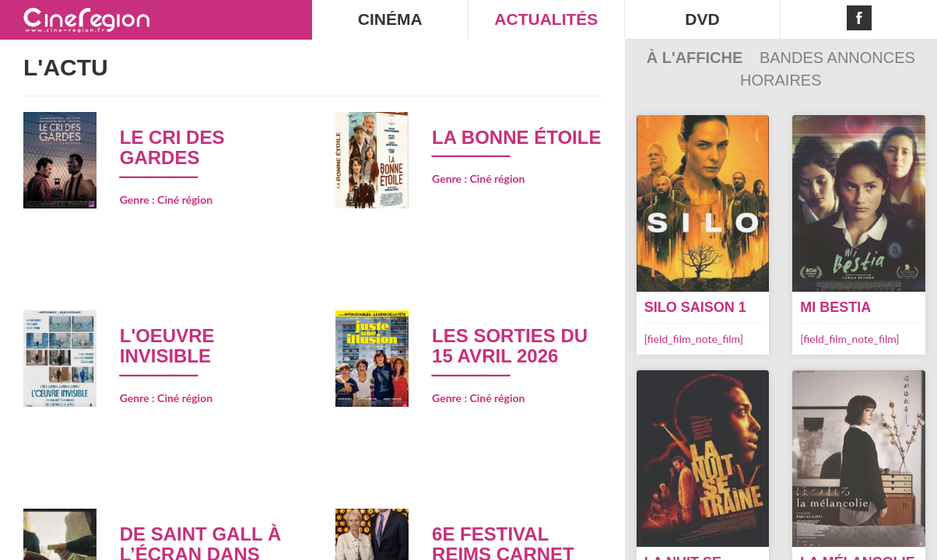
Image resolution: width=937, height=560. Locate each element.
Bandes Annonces (837, 58)
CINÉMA (390, 19)
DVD (702, 19)
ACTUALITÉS (546, 19)
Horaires (781, 80)
